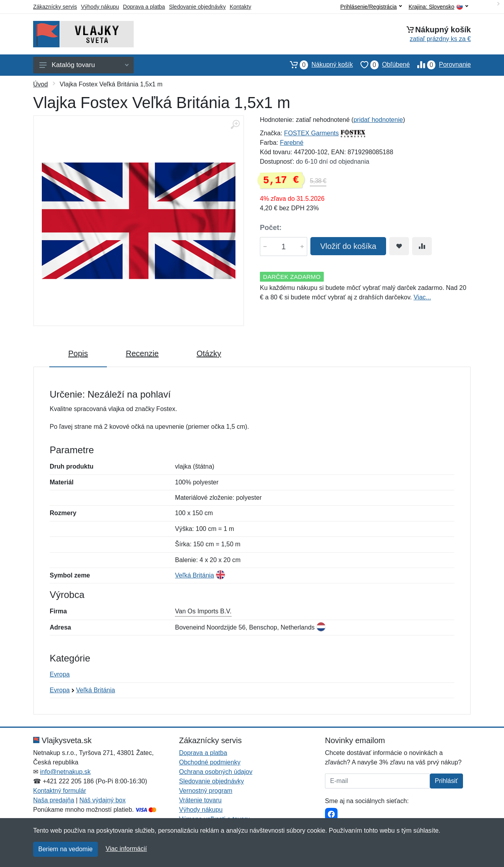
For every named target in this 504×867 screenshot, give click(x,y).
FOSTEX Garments (311, 133)
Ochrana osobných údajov (216, 772)
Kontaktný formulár (60, 791)
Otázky (209, 353)
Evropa (60, 674)
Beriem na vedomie (65, 849)
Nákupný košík (318, 65)
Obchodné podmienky (210, 762)
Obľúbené (381, 65)
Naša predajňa (54, 800)
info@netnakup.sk (65, 772)
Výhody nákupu (100, 7)
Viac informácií (126, 849)
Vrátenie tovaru (200, 800)
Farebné (292, 143)
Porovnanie (440, 65)
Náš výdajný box (102, 800)
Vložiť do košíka (348, 246)
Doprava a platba (144, 7)
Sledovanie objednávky (197, 7)
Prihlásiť (446, 781)
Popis (78, 353)
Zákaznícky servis (55, 7)
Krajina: (438, 7)
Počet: (271, 228)
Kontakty (240, 7)
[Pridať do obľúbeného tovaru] (399, 246)
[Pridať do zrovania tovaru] (422, 246)
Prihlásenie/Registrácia (371, 7)
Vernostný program (206, 791)
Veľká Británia (195, 575)
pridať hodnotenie (378, 120)
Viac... (422, 297)
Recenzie (142, 353)
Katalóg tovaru (84, 65)
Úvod (40, 84)
